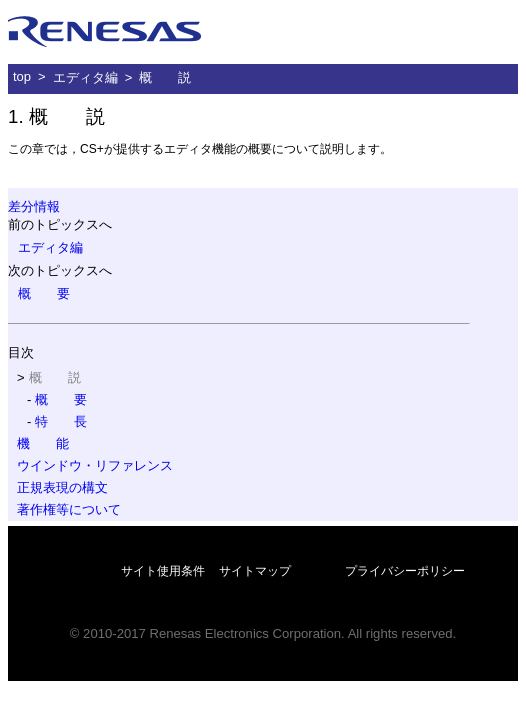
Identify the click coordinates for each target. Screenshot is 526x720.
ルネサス (105, 32)
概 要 (44, 293)
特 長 (61, 421)
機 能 (43, 443)
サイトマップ (255, 571)
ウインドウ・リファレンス (95, 465)
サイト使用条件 (163, 571)
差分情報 (34, 206)
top (22, 76)
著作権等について (69, 509)
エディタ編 (85, 77)
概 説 (165, 77)
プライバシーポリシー (405, 571)
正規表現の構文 (62, 487)
